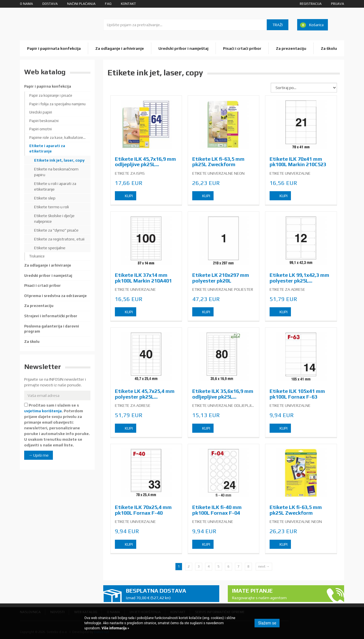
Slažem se (267, 623)
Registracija (311, 4)
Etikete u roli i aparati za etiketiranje (55, 186)
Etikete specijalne (50, 248)
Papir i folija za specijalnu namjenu (57, 104)
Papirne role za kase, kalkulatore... (57, 138)
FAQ (108, 4)
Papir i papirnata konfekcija (54, 48)
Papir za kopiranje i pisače (51, 95)
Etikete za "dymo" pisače (56, 230)
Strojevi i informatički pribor (51, 316)
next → (264, 566)
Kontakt (128, 4)
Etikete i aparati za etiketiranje (47, 149)
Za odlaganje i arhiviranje (120, 48)
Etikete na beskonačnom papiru (56, 172)
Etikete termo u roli (51, 207)
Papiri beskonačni (44, 121)
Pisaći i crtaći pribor (242, 48)
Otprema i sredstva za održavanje (55, 296)
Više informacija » (115, 628)
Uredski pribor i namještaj (183, 48)
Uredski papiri (41, 112)
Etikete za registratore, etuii (59, 239)
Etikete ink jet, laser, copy (59, 160)
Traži (278, 25)
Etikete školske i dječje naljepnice (54, 219)
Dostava (50, 4)
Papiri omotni (41, 129)
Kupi (129, 196)
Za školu (329, 48)
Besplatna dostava (171, 594)
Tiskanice (37, 256)
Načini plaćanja (81, 4)
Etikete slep (45, 198)
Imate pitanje (277, 594)
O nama (26, 4)
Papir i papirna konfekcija (48, 86)
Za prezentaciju (291, 48)
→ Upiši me (39, 455)
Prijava (338, 4)
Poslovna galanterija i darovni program (52, 329)
